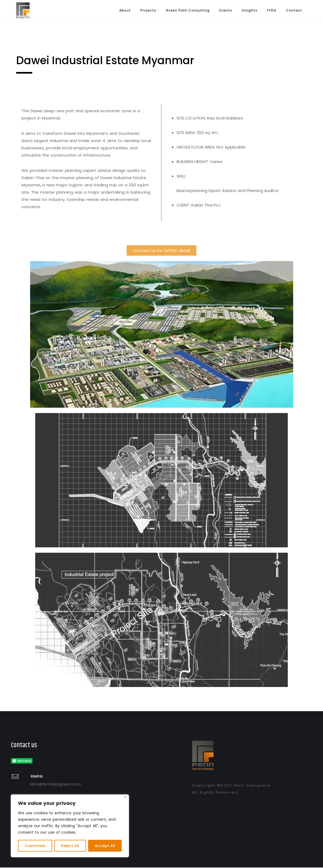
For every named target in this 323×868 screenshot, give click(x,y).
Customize (35, 846)
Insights (250, 10)
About (125, 10)
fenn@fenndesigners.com (55, 784)
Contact (294, 10)
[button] (161, 250)
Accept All (105, 846)
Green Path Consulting (188, 10)
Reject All (70, 846)
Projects (148, 10)
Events (226, 10)
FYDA (272, 10)
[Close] (125, 797)
